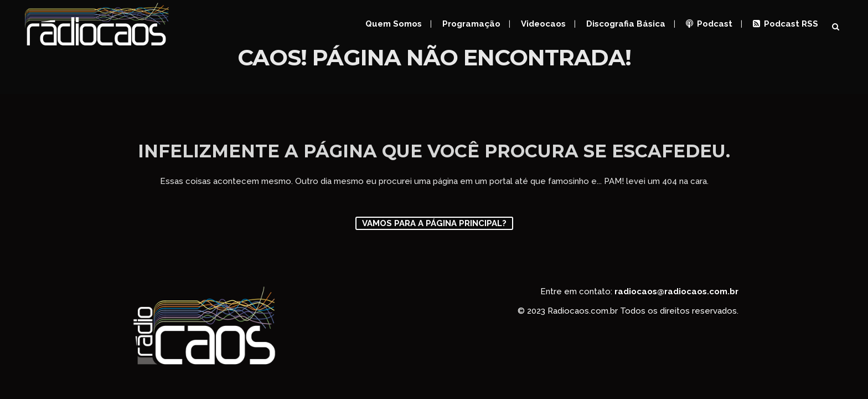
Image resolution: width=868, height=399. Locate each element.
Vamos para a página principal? (434, 223)
